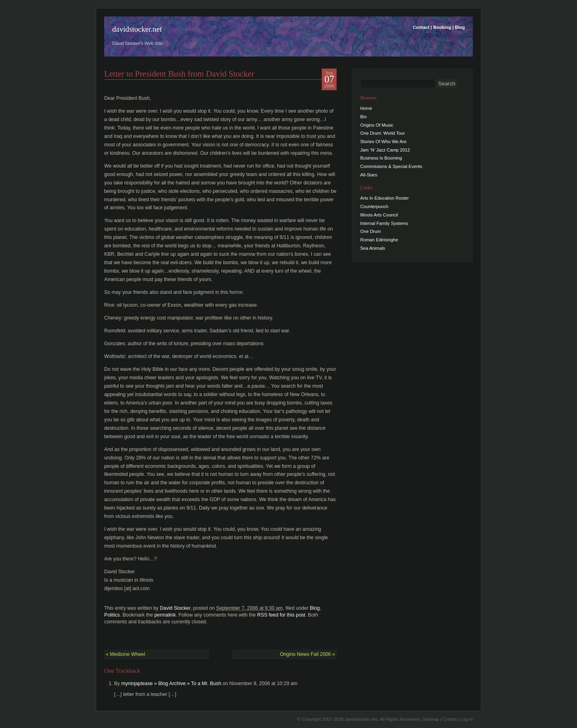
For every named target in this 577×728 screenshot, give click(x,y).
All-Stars (369, 175)
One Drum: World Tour (383, 133)
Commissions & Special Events (391, 166)
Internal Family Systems (384, 223)
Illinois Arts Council (379, 215)
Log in (467, 719)
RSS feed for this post (281, 615)
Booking (442, 27)
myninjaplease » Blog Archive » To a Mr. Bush (171, 684)
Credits (450, 719)
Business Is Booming (381, 158)
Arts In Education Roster (384, 198)
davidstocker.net (137, 29)
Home (366, 108)
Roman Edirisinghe (379, 240)
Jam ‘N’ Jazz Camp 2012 (385, 150)
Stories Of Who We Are (383, 142)
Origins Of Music (377, 125)
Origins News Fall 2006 (307, 654)
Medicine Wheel (125, 654)
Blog (460, 27)
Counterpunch (374, 206)
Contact (421, 27)
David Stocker (175, 608)
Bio (363, 117)
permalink (165, 615)
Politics (112, 615)
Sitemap (431, 719)
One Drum (371, 231)
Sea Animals (373, 248)
